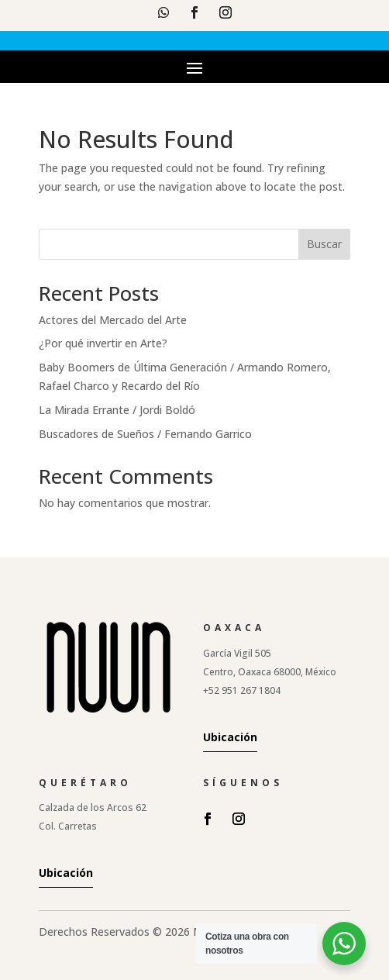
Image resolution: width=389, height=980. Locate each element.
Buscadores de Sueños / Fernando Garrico (145, 434)
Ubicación (230, 737)
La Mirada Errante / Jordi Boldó (117, 410)
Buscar (324, 244)
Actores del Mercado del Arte (113, 320)
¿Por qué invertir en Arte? (103, 343)
